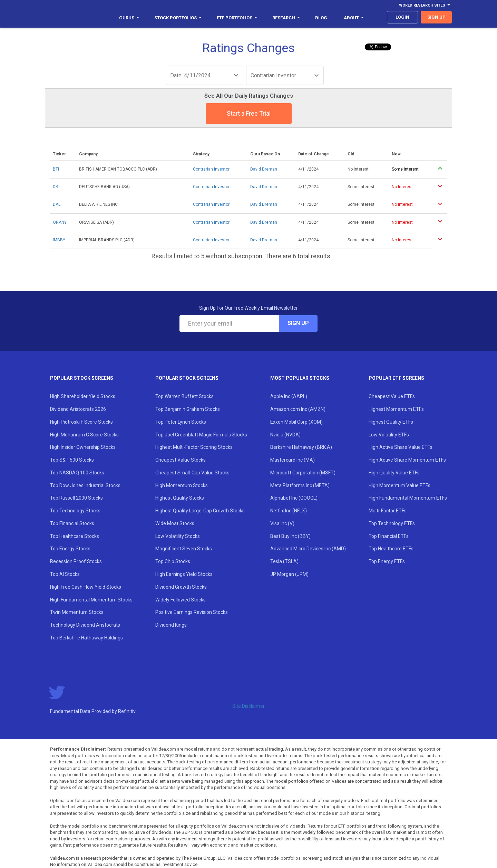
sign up (436, 17)
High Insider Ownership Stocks (83, 447)
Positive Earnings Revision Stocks (192, 612)
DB (56, 187)
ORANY (60, 222)
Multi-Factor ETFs (388, 511)
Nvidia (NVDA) (285, 435)
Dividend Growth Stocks (181, 587)
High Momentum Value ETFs (399, 485)
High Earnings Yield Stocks (184, 574)
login (402, 17)
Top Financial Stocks (72, 523)
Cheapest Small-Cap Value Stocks (192, 473)
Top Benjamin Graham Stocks (188, 409)
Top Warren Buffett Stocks (184, 396)
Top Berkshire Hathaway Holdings (86, 638)
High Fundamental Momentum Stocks (91, 600)
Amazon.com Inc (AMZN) (298, 409)
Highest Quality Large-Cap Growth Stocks (200, 511)
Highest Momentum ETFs (396, 409)
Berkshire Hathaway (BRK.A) (301, 447)
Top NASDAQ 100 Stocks (77, 473)
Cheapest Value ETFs (392, 396)
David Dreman (264, 169)
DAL (57, 204)
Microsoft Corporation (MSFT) (303, 473)
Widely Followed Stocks (181, 600)
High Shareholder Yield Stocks (83, 396)
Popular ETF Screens (396, 378)
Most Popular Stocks (300, 378)
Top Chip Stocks (173, 561)
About (354, 18)
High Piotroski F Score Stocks (81, 422)
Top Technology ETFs (392, 523)
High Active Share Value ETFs (401, 447)
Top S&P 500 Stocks (72, 460)
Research (286, 18)
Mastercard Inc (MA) (293, 460)
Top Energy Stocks (70, 549)
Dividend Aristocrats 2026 (78, 409)
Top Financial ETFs (389, 536)
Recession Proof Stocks (76, 561)
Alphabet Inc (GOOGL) (294, 498)
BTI (56, 169)
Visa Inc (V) (282, 523)
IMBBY (59, 240)
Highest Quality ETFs (391, 422)
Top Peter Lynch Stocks (181, 422)
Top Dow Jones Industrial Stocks (85, 485)
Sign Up (298, 323)
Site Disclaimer (248, 706)
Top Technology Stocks (75, 511)
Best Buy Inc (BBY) (290, 536)
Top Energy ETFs (387, 561)
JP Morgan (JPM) (289, 574)
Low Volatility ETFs (389, 435)
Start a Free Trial (249, 113)
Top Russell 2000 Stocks (76, 498)
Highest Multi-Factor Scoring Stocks (194, 447)
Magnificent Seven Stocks (184, 549)
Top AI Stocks (65, 574)
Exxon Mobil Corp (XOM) (296, 422)
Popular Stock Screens (82, 378)
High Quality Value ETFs (394, 473)
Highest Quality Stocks (180, 498)
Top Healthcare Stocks (75, 536)
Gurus (129, 18)
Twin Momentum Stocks (77, 612)
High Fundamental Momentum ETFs (408, 498)
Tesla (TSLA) (284, 561)
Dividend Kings (171, 625)
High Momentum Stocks (182, 485)
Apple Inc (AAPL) (289, 396)
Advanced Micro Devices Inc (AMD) (308, 549)
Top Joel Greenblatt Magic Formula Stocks (201, 435)
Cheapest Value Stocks (181, 460)
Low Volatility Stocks (178, 536)
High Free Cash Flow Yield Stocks (86, 587)
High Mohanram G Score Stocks (84, 435)
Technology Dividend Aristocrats (85, 625)
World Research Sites (425, 5)
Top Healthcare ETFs (391, 549)
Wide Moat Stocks (175, 523)
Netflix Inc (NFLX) (289, 511)
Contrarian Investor (211, 169)
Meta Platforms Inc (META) (300, 485)
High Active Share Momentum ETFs (407, 460)
